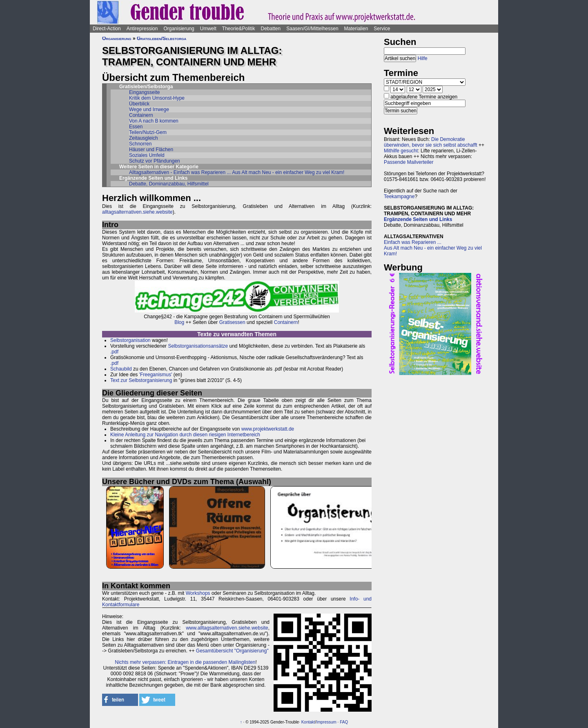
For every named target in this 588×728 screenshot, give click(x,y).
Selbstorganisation (130, 340)
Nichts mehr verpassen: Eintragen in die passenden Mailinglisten (185, 662)
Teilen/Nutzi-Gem (148, 132)
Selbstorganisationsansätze (198, 346)
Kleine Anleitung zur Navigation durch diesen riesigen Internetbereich (185, 435)
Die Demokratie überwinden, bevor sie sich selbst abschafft (431, 142)
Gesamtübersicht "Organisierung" (232, 651)
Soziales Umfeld (147, 155)
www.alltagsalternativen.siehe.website (227, 628)
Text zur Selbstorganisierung (141, 380)
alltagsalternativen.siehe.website (137, 212)
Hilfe (423, 58)
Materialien (356, 29)
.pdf (114, 352)
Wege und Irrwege (149, 109)
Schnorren (140, 144)
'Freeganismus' (156, 375)
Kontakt (308, 722)
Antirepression (142, 29)
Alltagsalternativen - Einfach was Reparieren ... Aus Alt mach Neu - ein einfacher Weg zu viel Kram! (237, 172)
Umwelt (208, 29)
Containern (141, 115)
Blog (179, 322)
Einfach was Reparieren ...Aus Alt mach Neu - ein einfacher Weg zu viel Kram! (433, 248)
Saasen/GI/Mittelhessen (312, 29)
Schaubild (121, 369)
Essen (136, 127)
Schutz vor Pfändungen (155, 161)
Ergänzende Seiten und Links (418, 219)
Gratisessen (232, 322)
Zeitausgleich (144, 138)
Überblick (139, 104)
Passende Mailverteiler (409, 162)
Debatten (271, 29)
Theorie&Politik (239, 29)
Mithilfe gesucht (401, 151)
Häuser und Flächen (151, 150)
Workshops (198, 593)
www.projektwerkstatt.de (268, 429)
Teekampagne (399, 197)
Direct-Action (107, 29)
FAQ (344, 722)
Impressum (326, 722)
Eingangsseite (144, 92)
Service (382, 29)
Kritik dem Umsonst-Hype (157, 98)
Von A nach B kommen (154, 121)
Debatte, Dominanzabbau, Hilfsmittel (169, 184)
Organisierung (179, 29)
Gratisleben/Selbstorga (161, 38)
